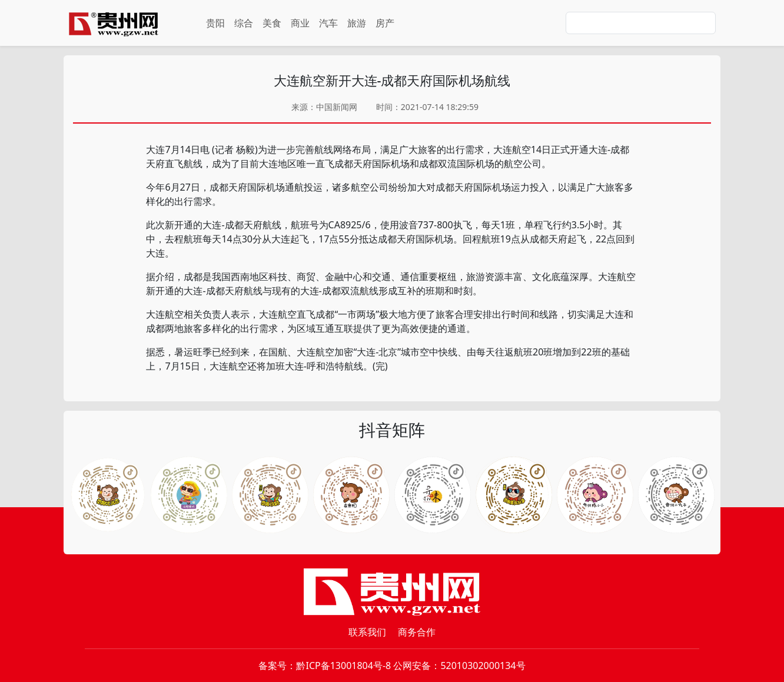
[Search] (641, 23)
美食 (272, 23)
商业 (300, 23)
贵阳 (215, 23)
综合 (244, 23)
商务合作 (417, 632)
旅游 (357, 23)
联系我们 (367, 632)
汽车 (328, 23)
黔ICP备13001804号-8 (343, 666)
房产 (385, 23)
